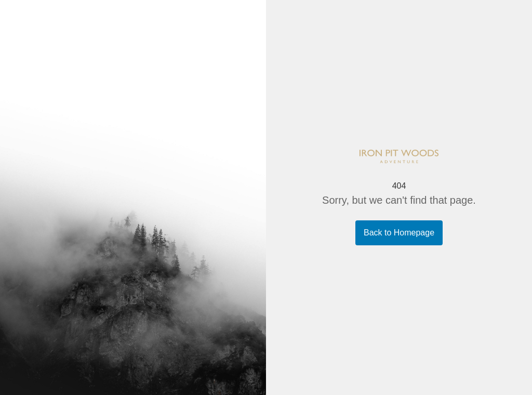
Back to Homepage (399, 233)
